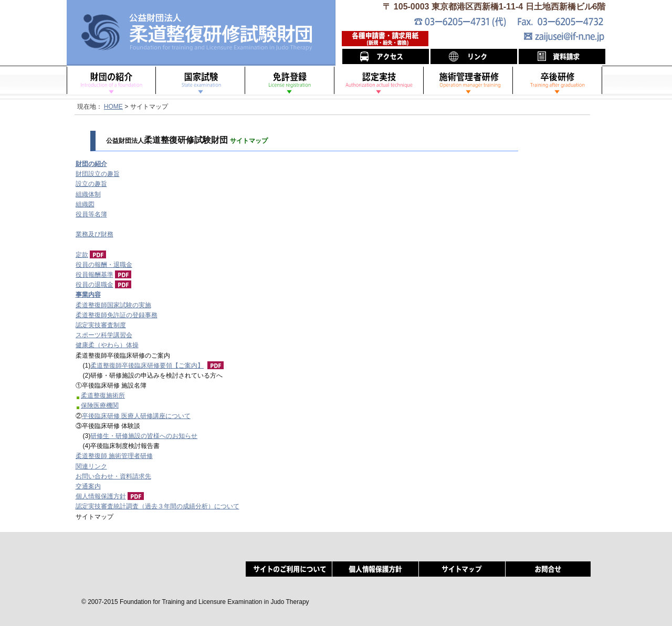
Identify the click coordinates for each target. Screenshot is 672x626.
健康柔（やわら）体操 (107, 345)
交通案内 (88, 486)
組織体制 (88, 194)
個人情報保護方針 (101, 496)
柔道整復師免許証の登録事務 (117, 315)
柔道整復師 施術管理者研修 (114, 456)
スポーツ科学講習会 (104, 335)
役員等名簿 (91, 214)
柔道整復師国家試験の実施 (113, 305)
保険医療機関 (100, 405)
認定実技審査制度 (101, 325)
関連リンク (91, 466)
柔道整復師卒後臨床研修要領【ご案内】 (147, 366)
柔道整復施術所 (103, 395)
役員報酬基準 (94, 275)
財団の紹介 (91, 164)
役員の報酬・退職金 (104, 265)
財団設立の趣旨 (98, 174)
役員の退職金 (94, 285)
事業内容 (88, 295)
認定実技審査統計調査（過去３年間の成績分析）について (157, 506)
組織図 (85, 204)
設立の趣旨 (91, 184)
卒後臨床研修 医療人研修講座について (136, 416)
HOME (113, 107)
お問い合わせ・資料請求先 (113, 476)
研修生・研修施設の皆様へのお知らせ (144, 436)
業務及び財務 (94, 234)
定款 (82, 255)
